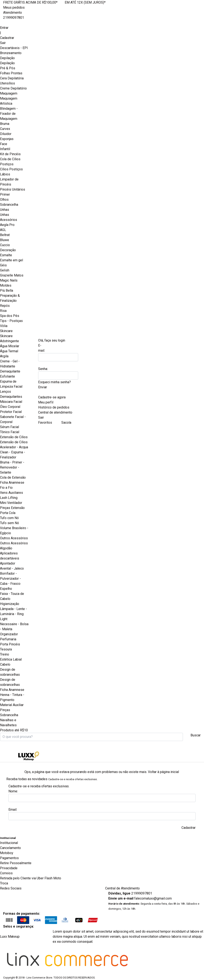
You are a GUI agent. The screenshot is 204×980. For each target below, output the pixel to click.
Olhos (4, 200)
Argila (4, 356)
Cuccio (5, 245)
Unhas (5, 215)
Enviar (43, 387)
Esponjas (7, 139)
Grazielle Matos (12, 275)
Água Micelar (10, 346)
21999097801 (14, 18)
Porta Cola (8, 513)
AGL (3, 230)
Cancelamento (10, 848)
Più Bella (7, 290)
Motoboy (7, 853)
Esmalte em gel (11, 260)
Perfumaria (8, 639)
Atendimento (13, 13)
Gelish (5, 270)
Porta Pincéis (10, 644)
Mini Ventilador (11, 503)
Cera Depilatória (12, 78)
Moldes (6, 285)
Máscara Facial (11, 402)
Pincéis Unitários (13, 189)
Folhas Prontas (11, 73)
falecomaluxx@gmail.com (153, 898)
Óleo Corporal (10, 407)
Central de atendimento (55, 412)
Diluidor (6, 134)
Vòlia (4, 326)
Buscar (196, 735)
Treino (5, 654)
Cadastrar (7, 38)
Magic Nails (9, 280)
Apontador (8, 563)
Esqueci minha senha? (54, 382)
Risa (3, 311)
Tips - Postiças (11, 321)
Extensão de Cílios (14, 442)
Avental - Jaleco (12, 568)
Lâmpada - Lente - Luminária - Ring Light (13, 614)
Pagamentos (9, 858)
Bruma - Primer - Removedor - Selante (12, 467)
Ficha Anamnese (12, 483)
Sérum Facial (9, 427)
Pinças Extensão (12, 508)
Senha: (43, 369)
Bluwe (5, 240)
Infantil (5, 149)
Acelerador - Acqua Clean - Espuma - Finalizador (14, 452)
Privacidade (9, 868)
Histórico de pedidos (54, 407)
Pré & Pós (8, 68)
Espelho (6, 589)
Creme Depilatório (13, 88)
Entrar (4, 28)
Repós (5, 306)
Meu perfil (46, 402)
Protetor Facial (11, 412)
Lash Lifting (9, 498)
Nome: (13, 791)
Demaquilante (10, 371)
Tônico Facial (10, 432)
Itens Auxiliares (11, 493)
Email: (13, 810)
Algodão (6, 548)
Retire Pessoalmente (16, 863)
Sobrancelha (9, 205)
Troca (4, 883)
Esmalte (6, 255)
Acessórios (9, 220)
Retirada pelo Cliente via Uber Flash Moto (31, 878)
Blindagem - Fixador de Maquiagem (9, 114)
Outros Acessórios (14, 543)
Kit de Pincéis (10, 154)
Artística (6, 103)
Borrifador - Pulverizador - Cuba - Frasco (10, 579)
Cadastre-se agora (52, 397)
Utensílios (7, 83)
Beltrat (5, 235)
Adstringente (9, 341)
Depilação (7, 63)
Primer (5, 194)
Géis (3, 265)
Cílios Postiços (11, 169)
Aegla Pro (7, 225)
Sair (3, 43)
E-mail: (42, 348)
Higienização (10, 604)
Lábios (5, 174)
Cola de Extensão (13, 477)
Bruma (5, 124)
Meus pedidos (14, 7)
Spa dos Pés (10, 316)
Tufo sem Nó (9, 523)
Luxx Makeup (10, 937)
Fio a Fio (6, 488)
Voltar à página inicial (163, 772)
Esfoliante (7, 376)
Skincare (6, 336)
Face (4, 144)
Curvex (5, 129)
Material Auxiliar (12, 705)
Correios (6, 873)
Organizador (9, 634)
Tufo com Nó (9, 518)
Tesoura (6, 649)
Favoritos (45, 423)
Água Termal (9, 351)
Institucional (9, 843)
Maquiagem (9, 98)
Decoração (8, 250)
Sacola (67, 423)
